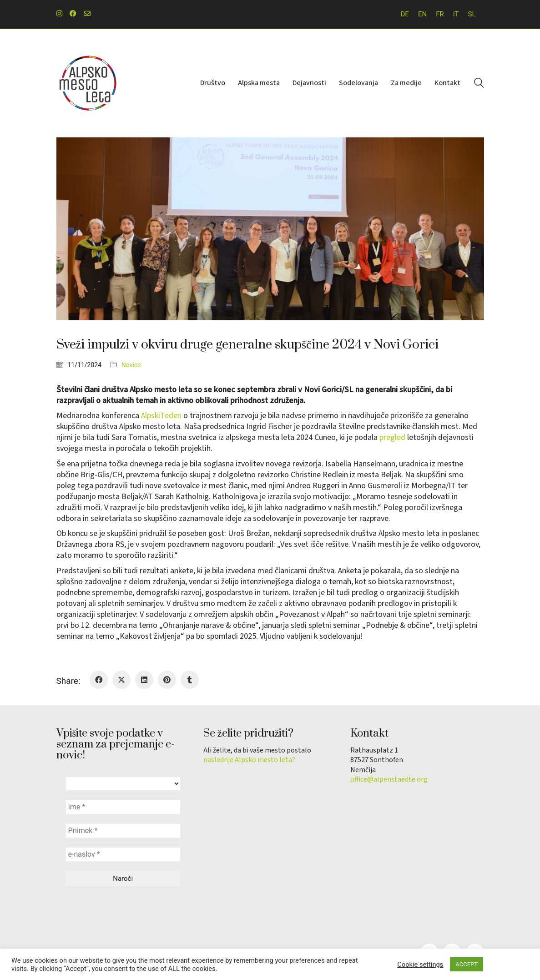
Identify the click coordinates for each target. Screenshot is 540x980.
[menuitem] (405, 14)
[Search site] (479, 84)
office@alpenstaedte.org (389, 780)
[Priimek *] (123, 831)
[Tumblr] (190, 680)
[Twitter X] (121, 680)
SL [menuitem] (472, 14)
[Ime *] (123, 807)
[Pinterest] (167, 680)
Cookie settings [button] (420, 965)
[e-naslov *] (123, 854)
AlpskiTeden (161, 416)
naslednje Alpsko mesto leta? (249, 760)
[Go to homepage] (88, 83)
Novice (131, 365)
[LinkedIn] (144, 680)
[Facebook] (99, 680)
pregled (392, 437)
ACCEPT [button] (467, 964)
